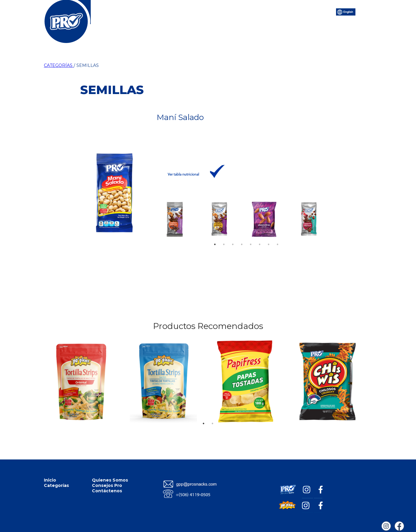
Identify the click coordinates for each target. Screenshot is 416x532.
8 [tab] (278, 236)
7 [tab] (269, 236)
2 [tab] (224, 236)
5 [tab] (251, 236)
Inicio (127, 11)
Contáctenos (281, 11)
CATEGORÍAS (59, 65)
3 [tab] (233, 236)
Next (324, 218)
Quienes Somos (110, 480)
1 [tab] (215, 236)
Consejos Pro (241, 11)
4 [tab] (242, 236)
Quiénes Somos (197, 11)
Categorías (157, 11)
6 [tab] (260, 236)
